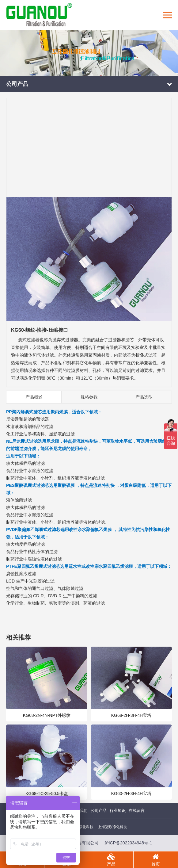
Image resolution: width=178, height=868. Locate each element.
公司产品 (99, 811)
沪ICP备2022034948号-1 (128, 843)
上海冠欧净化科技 (112, 827)
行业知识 (118, 811)
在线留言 (137, 811)
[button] (85, 73)
